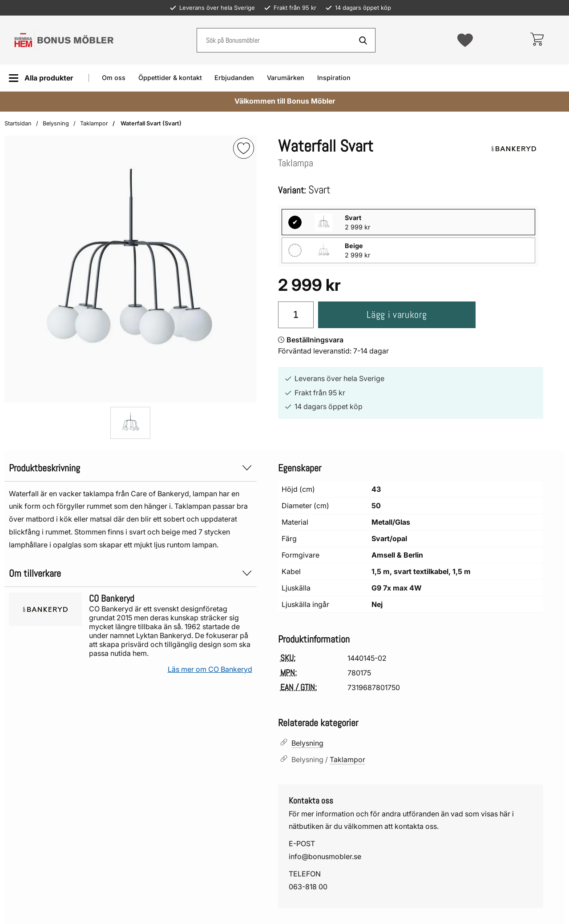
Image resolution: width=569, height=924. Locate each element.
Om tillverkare (131, 573)
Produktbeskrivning (131, 468)
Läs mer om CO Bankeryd (210, 669)
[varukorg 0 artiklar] (537, 40)
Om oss (114, 78)
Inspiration (334, 78)
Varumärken (286, 78)
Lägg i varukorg (397, 315)
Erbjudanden (234, 78)
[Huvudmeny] (41, 78)
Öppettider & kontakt (170, 78)
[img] (244, 148)
